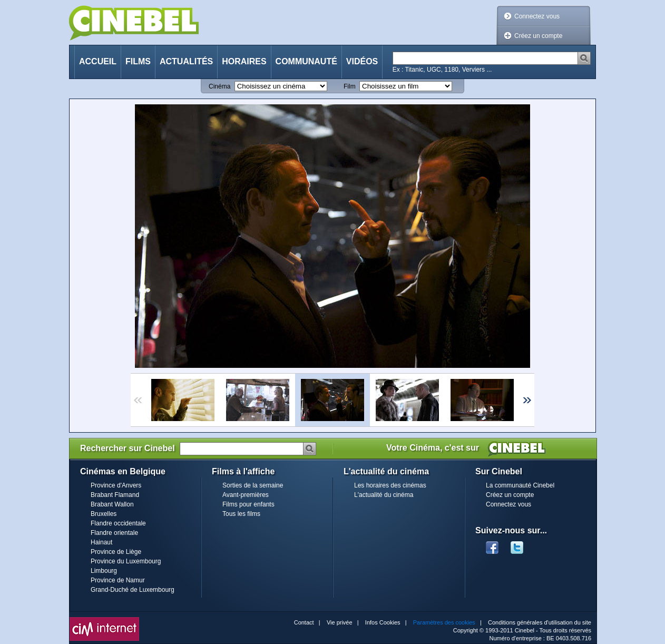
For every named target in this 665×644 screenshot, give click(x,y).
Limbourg (104, 571)
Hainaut (101, 542)
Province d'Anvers (116, 485)
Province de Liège (116, 552)
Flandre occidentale (118, 523)
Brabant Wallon (112, 504)
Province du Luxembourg (126, 561)
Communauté (306, 61)
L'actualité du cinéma (384, 495)
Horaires (244, 61)
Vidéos (362, 61)
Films (138, 61)
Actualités (186, 61)
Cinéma (219, 86)
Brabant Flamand (115, 495)
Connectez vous (537, 16)
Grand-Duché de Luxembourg (133, 590)
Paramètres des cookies (444, 622)
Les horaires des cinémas (390, 485)
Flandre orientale (114, 533)
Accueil (98, 61)
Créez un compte (538, 36)
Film (350, 86)
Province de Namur (118, 580)
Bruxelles (104, 514)
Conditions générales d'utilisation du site (540, 622)
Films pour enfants (248, 504)
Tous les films (241, 514)
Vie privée (340, 622)
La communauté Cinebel (520, 485)
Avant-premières (246, 495)
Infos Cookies (383, 622)
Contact (304, 622)
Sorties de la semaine (253, 485)
